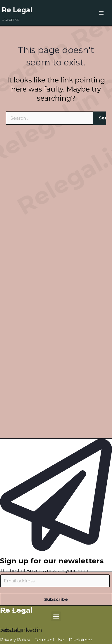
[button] (56, 616)
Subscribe (56, 599)
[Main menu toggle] (101, 13)
